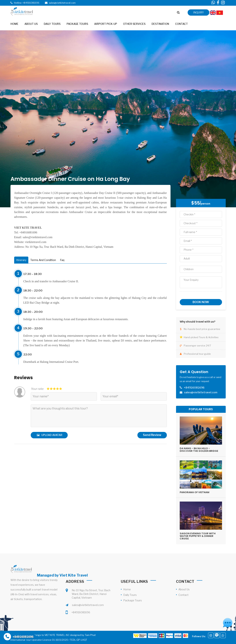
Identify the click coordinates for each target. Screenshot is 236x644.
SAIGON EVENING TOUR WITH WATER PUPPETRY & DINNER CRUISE (198, 536)
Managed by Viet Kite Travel (62, 575)
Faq (62, 260)
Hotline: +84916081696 (27, 3)
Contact (183, 595)
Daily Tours (130, 595)
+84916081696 (81, 612)
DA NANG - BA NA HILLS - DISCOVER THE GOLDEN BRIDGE (199, 450)
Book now (201, 302)
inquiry (198, 12)
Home (127, 589)
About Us (184, 589)
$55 (196, 203)
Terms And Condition (43, 260)
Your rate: (37, 389)
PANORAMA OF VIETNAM (195, 492)
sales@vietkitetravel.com (88, 605)
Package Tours (133, 600)
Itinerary (21, 260)
